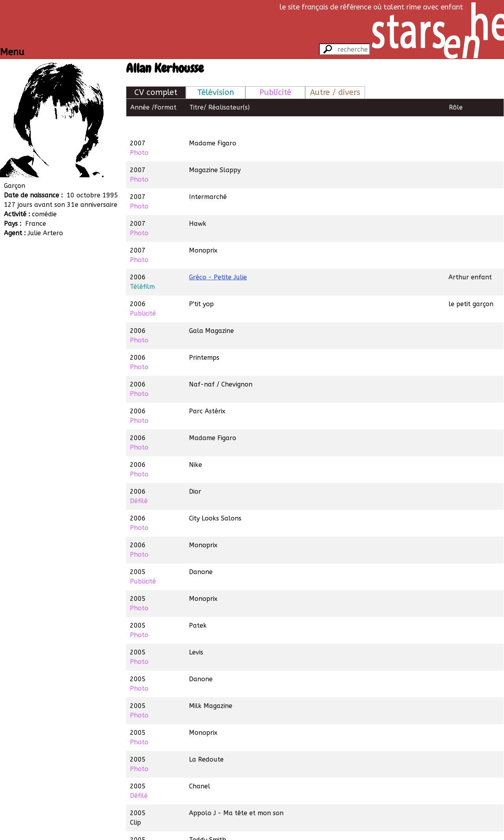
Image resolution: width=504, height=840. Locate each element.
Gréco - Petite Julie (218, 259)
